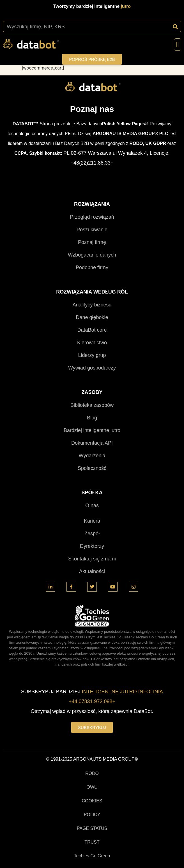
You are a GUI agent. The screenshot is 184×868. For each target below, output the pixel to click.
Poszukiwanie (92, 230)
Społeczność (92, 468)
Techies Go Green (92, 856)
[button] (178, 45)
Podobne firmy (92, 267)
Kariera (92, 521)
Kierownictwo (92, 343)
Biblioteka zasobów (92, 405)
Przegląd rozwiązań (92, 217)
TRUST (92, 842)
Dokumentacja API (92, 443)
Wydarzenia (92, 456)
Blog (92, 418)
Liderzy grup (92, 355)
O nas (92, 505)
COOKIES (92, 801)
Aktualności (92, 571)
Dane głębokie (92, 317)
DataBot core (92, 330)
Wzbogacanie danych (92, 255)
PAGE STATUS (92, 828)
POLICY (92, 815)
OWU (92, 787)
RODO (92, 773)
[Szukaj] (175, 27)
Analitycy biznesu (92, 305)
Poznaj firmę (92, 242)
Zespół (92, 534)
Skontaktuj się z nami (92, 559)
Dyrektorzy (92, 546)
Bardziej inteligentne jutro (92, 430)
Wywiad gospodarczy (92, 368)
